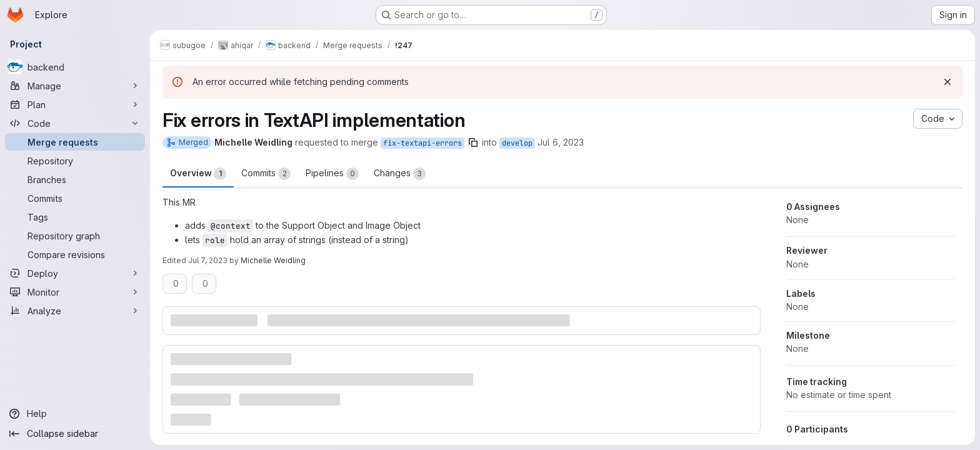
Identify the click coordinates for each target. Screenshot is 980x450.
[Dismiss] (947, 82)
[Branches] (75, 179)
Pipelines (332, 174)
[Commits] (75, 198)
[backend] (75, 67)
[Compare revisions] (75, 254)
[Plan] (75, 104)
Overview (198, 174)
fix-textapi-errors (422, 143)
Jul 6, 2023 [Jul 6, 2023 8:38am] (561, 142)
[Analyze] (75, 311)
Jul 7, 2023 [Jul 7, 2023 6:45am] (208, 260)
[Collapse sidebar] (75, 434)
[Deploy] (75, 273)
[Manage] (75, 86)
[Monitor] (75, 292)
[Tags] (75, 217)
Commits (266, 174)
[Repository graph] (75, 236)
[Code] (75, 123)
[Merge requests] (75, 142)
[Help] (75, 414)
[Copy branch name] (473, 142)
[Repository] (75, 161)
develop (517, 143)
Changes (400, 174)
